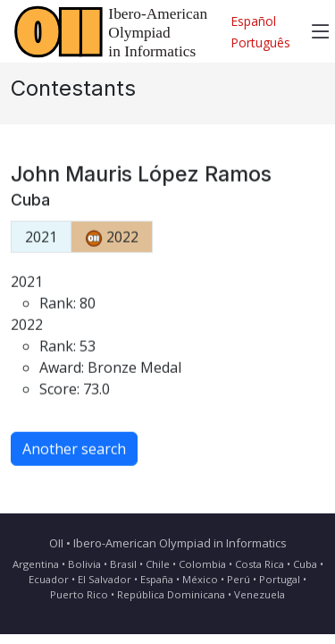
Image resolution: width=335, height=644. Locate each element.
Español (253, 21)
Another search (74, 453)
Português (260, 42)
